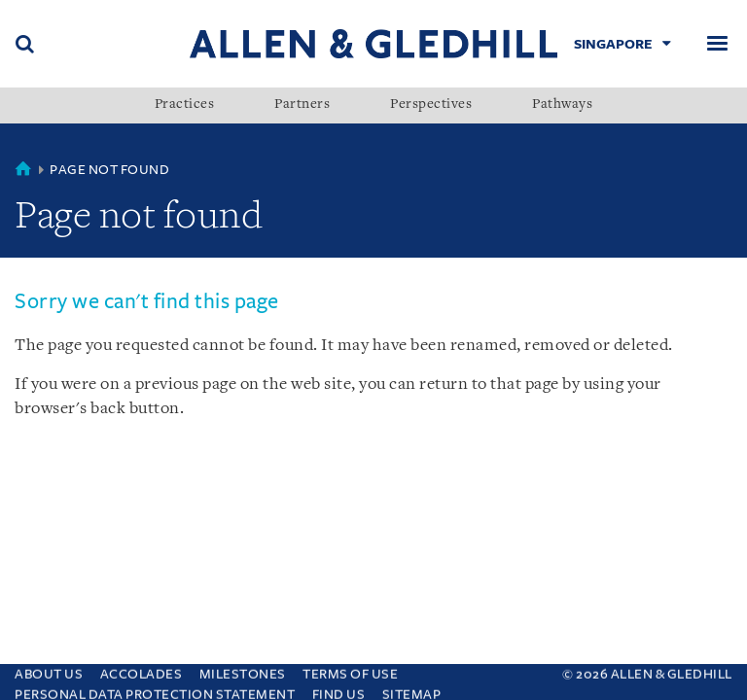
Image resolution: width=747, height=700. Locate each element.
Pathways (562, 105)
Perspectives (431, 105)
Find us (339, 690)
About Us (49, 669)
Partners (302, 105)
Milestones (243, 669)
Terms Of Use (350, 669)
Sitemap (412, 690)
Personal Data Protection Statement (155, 690)
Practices (185, 105)
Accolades (142, 669)
